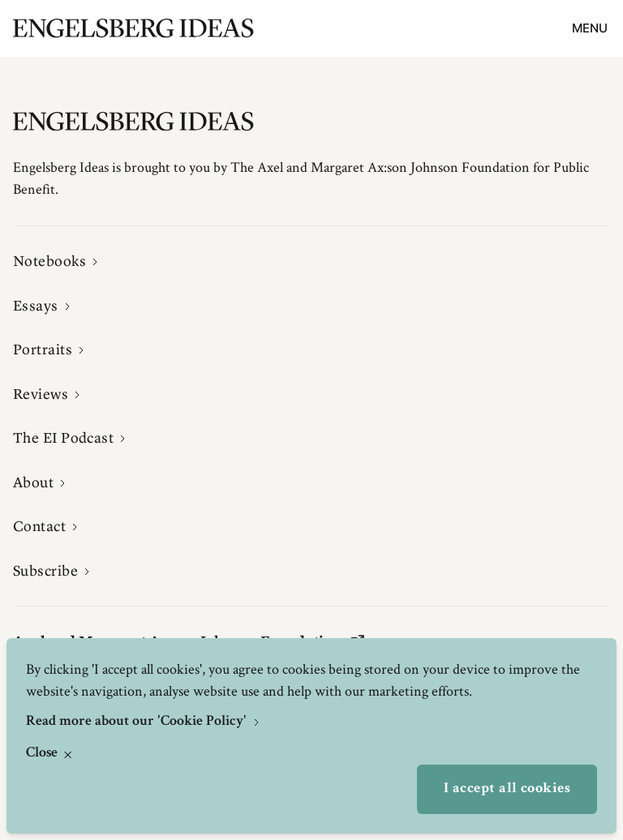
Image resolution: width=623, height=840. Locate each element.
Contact (39, 526)
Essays (36, 306)
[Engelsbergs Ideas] (133, 28)
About (33, 482)
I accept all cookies (507, 789)
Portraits (43, 349)
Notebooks (49, 261)
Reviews (41, 394)
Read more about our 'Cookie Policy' (138, 722)
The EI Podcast (63, 438)
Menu (590, 28)
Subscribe (45, 571)
